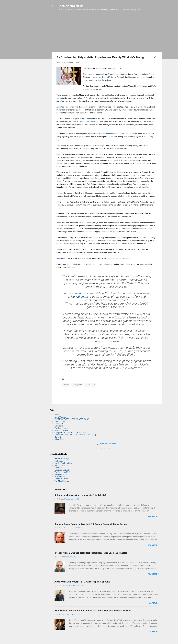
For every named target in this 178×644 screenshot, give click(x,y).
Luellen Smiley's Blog (63, 463)
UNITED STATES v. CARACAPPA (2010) (72, 419)
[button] (155, 58)
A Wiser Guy (60, 477)
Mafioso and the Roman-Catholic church (115, 134)
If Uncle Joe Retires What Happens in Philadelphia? (80, 495)
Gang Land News (61, 479)
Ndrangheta (83, 297)
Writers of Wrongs (62, 459)
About (57, 415)
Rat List (58, 437)
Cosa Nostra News (71, 6)
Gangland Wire (61, 474)
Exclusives (59, 424)
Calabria (66, 385)
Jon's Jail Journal (61, 465)
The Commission (61, 428)
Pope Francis (90, 385)
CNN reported (65, 258)
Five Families (60, 421)
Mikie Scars (59, 439)
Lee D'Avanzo (60, 417)
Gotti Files (59, 426)
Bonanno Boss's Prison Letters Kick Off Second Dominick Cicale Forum (91, 524)
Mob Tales (59, 461)
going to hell (117, 68)
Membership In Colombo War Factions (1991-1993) (75, 435)
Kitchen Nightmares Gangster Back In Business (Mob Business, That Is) (91, 553)
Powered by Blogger (107, 444)
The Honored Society (87, 122)
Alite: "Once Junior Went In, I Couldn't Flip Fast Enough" (82, 582)
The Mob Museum (62, 481)
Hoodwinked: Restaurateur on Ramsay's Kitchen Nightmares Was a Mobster (93, 611)
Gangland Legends (62, 470)
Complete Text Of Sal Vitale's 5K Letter (70, 432)
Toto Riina (69, 107)
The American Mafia (63, 472)
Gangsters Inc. (60, 468)
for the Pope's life (104, 77)
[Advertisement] (107, 33)
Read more (153, 516)
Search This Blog (61, 430)
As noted (60, 107)
